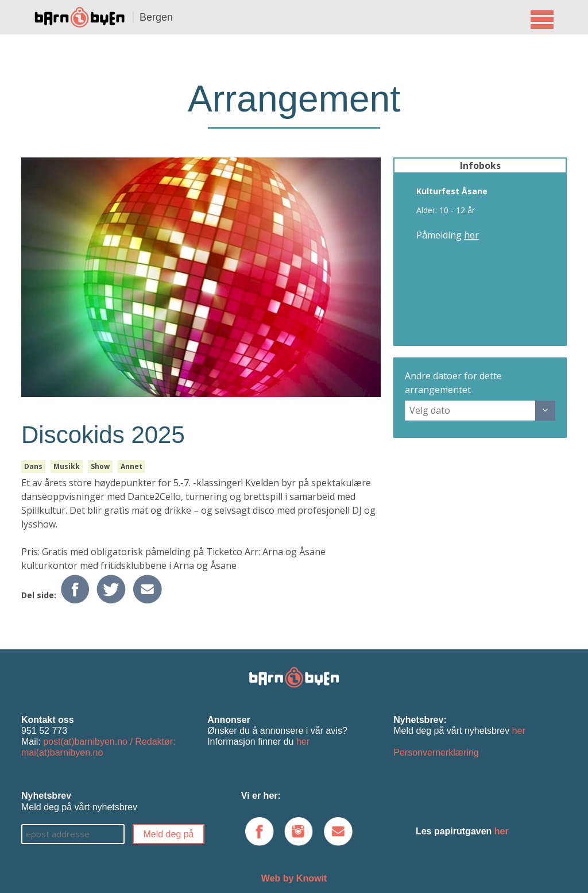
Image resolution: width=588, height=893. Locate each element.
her (471, 235)
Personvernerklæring (436, 752)
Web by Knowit (294, 878)
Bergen (156, 17)
